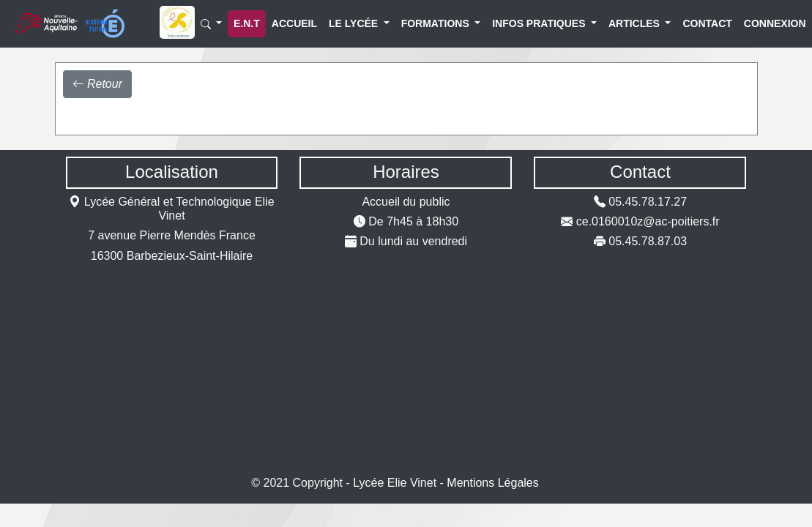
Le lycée (347, 23)
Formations (426, 23)
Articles (628, 23)
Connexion (763, 23)
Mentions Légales (492, 483)
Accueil (286, 23)
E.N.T (247, 23)
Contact (698, 23)
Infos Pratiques (524, 23)
